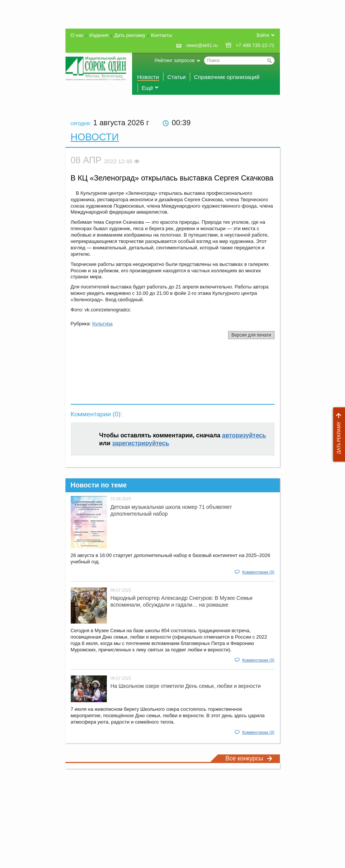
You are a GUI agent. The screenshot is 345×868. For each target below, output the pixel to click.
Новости (148, 77)
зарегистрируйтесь (141, 443)
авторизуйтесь (244, 435)
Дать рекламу (337, 435)
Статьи (177, 77)
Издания (99, 35)
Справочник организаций (227, 77)
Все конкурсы (249, 758)
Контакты (161, 35)
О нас (77, 35)
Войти (263, 35)
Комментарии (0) (258, 572)
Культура (102, 324)
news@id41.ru (202, 45)
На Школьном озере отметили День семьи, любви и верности (186, 686)
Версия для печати (251, 335)
